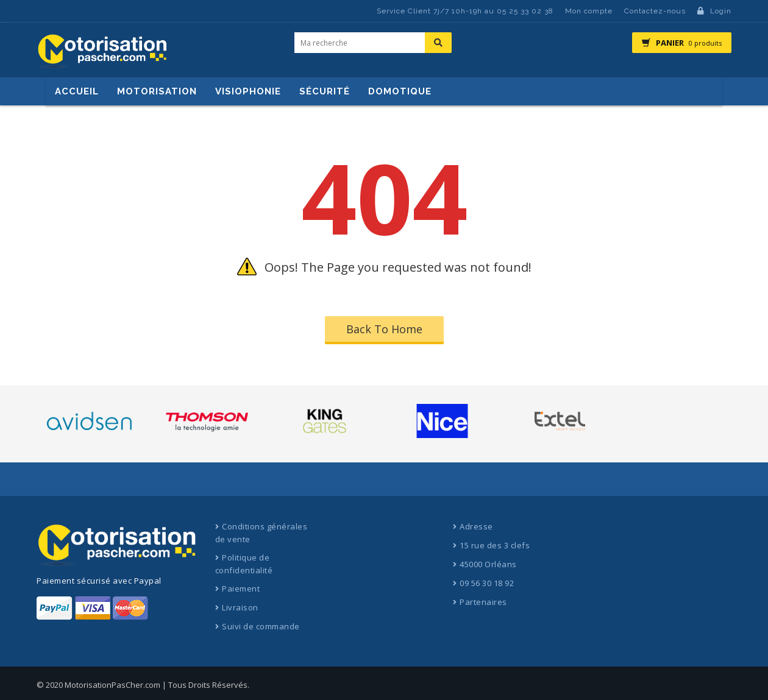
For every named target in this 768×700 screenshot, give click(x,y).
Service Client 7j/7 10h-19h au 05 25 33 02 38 (465, 11)
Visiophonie (248, 91)
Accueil (77, 91)
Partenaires (483, 602)
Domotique (400, 91)
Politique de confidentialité (244, 564)
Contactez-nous (655, 11)
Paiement (241, 589)
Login (714, 11)
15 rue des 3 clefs (495, 545)
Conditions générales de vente (261, 533)
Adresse (476, 526)
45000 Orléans (488, 564)
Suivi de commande (261, 626)
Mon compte (589, 11)
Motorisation (157, 91)
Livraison (240, 607)
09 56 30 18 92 (487, 583)
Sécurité (325, 91)
